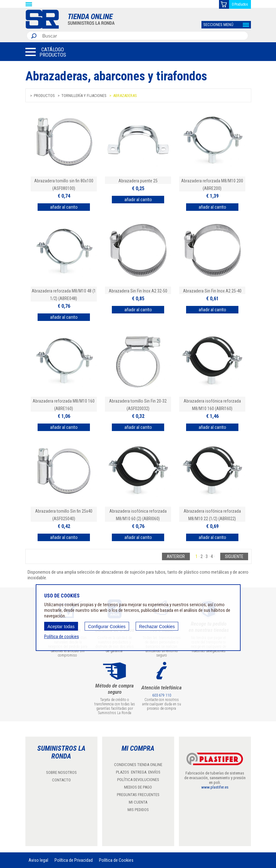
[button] (46, 52)
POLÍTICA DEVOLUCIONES (138, 780)
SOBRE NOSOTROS (61, 772)
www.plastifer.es (215, 787)
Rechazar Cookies (157, 627)
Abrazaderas (125, 96)
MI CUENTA (138, 802)
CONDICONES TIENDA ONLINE (138, 765)
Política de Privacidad (74, 860)
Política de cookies (62, 637)
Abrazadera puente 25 (138, 181)
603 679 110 (162, 695)
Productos (44, 96)
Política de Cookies (116, 860)
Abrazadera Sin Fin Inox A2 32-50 (138, 291)
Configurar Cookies (107, 627)
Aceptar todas (61, 627)
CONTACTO (61, 780)
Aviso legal (38, 860)
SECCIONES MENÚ (218, 25)
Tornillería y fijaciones (84, 96)
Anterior (176, 556)
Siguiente (234, 556)
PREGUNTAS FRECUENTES (138, 795)
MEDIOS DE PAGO (138, 787)
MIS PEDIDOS (138, 810)
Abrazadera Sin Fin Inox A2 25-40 (212, 291)
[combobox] (144, 36)
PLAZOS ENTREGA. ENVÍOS (138, 772)
